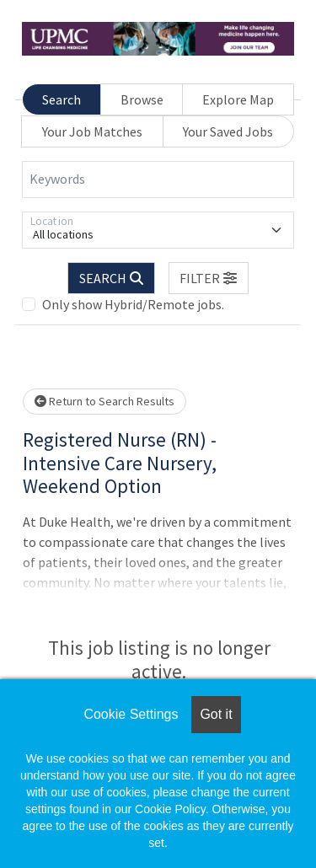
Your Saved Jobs (228, 131)
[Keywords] (158, 179)
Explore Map (238, 99)
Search (62, 99)
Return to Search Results (104, 401)
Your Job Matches (92, 131)
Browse (142, 99)
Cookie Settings (131, 714)
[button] (209, 278)
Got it (216, 714)
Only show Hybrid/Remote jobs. (133, 304)
